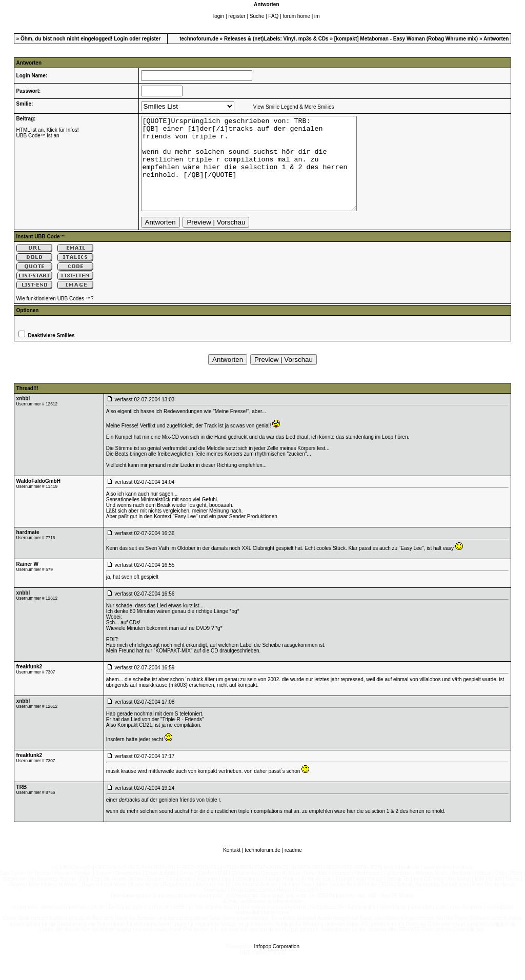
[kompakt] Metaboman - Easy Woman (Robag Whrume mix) (406, 39)
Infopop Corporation (277, 965)
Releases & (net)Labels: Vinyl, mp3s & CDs (276, 39)
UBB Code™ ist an (38, 136)
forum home (297, 16)
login (219, 16)
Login (121, 39)
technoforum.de (199, 39)
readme (293, 869)
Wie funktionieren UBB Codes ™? (55, 317)
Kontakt (232, 869)
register (237, 16)
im (317, 16)
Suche (257, 16)
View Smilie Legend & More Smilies (294, 107)
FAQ (273, 16)
